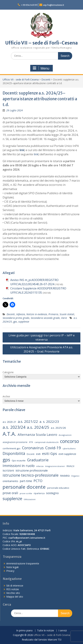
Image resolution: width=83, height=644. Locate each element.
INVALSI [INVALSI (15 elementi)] (70, 466)
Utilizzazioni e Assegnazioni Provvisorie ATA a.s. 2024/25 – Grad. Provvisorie (41, 349)
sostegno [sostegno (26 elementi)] (52, 493)
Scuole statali (67, 314)
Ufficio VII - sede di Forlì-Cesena (21, 79)
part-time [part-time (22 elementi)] (26, 481)
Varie (64, 318)
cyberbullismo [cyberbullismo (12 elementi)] (69, 449)
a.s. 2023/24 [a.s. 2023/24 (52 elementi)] (14, 427)
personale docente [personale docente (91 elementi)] (24, 487)
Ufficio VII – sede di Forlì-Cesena (41, 43)
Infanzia (21, 314)
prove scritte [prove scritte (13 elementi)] (26, 493)
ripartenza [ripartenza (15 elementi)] (39, 493)
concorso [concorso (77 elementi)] (70, 441)
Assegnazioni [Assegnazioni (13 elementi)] (65, 435)
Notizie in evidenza (37, 314)
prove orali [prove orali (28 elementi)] (10, 493)
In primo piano (24, 631)
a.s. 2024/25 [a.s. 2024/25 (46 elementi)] (38, 427)
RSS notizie (13, 589)
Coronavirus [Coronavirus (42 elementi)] (33, 448)
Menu (41, 68)
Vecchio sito (13, 593)
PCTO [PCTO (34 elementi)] (38, 481)
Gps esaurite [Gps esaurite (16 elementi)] (19, 460)
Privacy (10, 571)
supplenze (24, 322)
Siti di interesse (15, 586)
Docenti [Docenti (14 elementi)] (31, 454)
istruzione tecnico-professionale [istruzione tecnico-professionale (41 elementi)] (31, 475)
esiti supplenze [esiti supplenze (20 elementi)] (67, 454)
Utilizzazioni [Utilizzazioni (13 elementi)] (30, 499)
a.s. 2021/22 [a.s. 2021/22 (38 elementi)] (28, 421)
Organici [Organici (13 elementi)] (75, 476)
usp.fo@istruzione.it (54, 5)
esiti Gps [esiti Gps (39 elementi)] (50, 453)
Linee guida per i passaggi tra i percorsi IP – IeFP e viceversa (42, 337)
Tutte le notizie (46, 631)
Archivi (6, 396)
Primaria (53, 314)
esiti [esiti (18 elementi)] (38, 454)
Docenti (46, 79)
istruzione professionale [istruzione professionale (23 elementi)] (32, 470)
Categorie (8, 372)
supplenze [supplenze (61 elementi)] (12, 498)
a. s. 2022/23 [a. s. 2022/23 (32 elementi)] (49, 422)
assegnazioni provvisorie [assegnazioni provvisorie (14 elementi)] (15, 442)
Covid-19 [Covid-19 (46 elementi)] (53, 448)
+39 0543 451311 (29, 5)
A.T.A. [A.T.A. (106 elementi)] (9, 434)
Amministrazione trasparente (23, 563)
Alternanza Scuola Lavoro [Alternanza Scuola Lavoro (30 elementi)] (37, 434)
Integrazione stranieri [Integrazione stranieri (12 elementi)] (55, 466)
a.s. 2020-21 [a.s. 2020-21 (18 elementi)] (9, 422)
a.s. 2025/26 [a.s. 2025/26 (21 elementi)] (58, 428)
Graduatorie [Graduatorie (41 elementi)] (38, 460)
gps (15, 322)
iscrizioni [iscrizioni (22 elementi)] (8, 470)
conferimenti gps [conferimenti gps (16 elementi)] (12, 448)
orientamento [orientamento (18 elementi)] (10, 481)
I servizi (63, 631)
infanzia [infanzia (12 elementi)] (40, 466)
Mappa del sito (15, 597)
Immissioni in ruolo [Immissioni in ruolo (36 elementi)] (19, 466)
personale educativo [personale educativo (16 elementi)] (58, 488)
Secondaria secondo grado (45, 318)
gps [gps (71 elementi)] (6, 460)
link (22, 150)
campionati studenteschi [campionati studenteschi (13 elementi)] (47, 442)
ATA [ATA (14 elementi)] (31, 442)
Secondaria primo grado (16, 318)
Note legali (12, 567)
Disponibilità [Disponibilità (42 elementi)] (14, 453)
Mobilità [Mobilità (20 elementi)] (65, 476)
